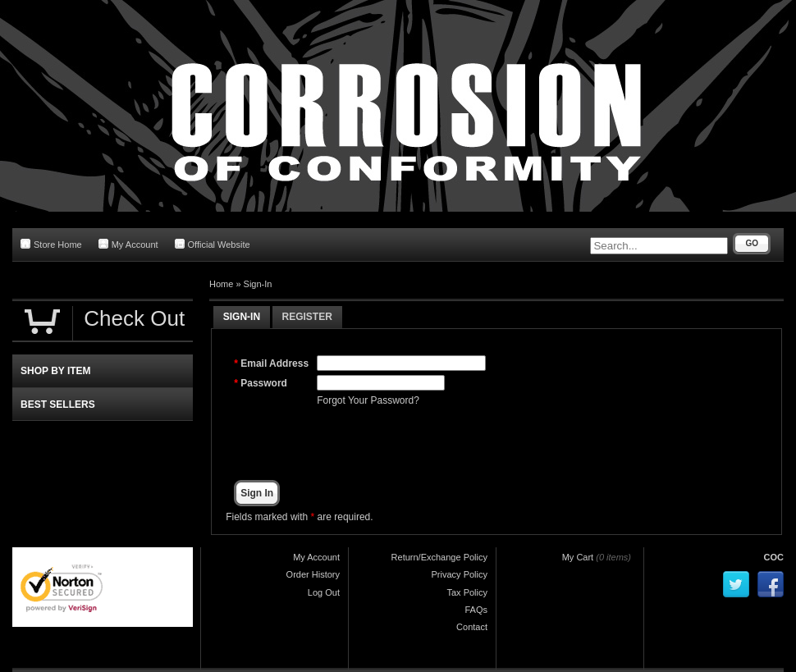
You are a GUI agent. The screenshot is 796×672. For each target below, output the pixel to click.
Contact (472, 627)
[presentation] (441, 444)
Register (307, 317)
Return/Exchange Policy (439, 557)
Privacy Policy (460, 574)
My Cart (578, 557)
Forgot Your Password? (368, 400)
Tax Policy (467, 592)
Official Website (213, 244)
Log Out (324, 592)
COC (774, 557)
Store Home (51, 244)
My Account (128, 244)
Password (264, 383)
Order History (313, 574)
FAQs (476, 610)
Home (221, 284)
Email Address (274, 363)
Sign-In (258, 284)
